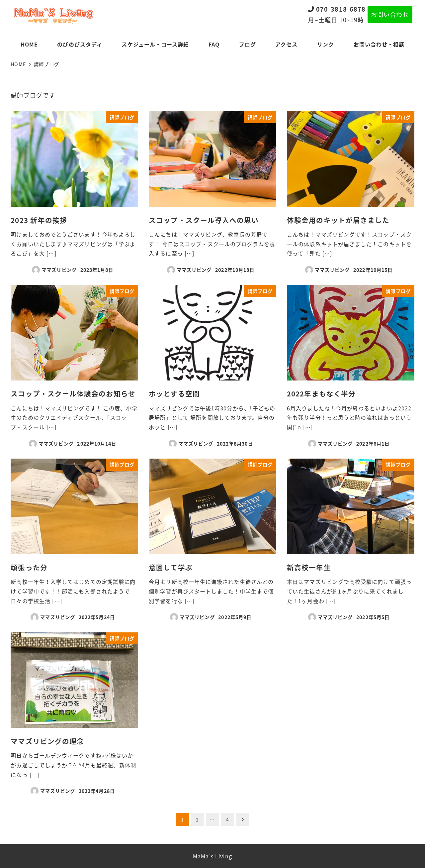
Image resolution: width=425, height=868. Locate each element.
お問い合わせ (390, 14)
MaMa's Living (212, 856)
